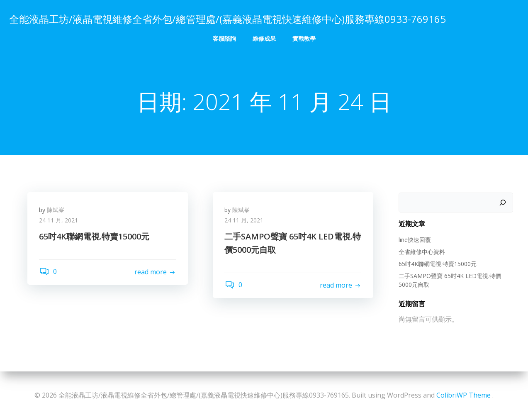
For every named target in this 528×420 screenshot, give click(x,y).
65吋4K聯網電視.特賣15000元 (437, 264)
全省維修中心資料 (421, 252)
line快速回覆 (414, 240)
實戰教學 (304, 38)
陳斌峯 (56, 211)
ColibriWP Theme (464, 395)
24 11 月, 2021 (59, 221)
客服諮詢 (224, 38)
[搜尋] (503, 203)
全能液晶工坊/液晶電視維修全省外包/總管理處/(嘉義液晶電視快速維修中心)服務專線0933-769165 (227, 18)
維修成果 (264, 38)
